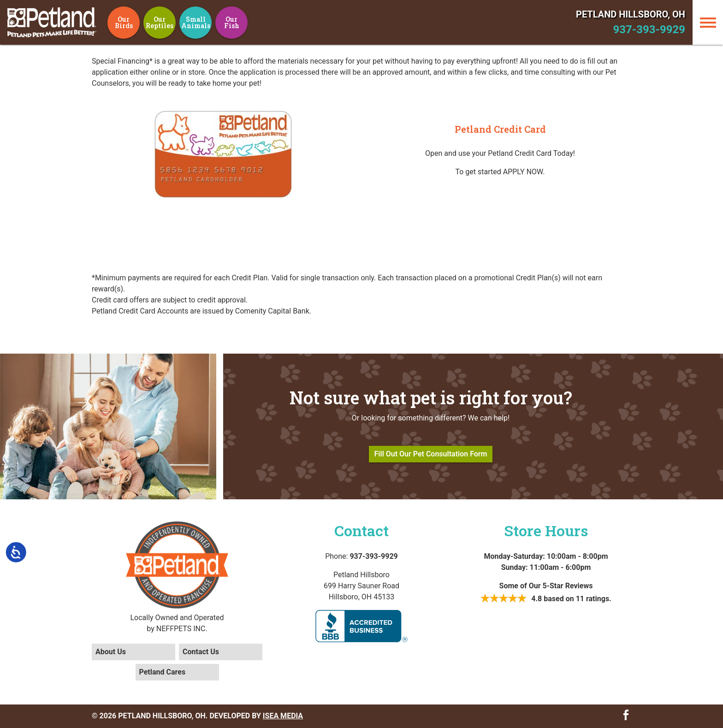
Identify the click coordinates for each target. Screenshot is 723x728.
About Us (111, 652)
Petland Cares (163, 672)
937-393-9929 (649, 30)
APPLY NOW (523, 172)
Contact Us (201, 652)
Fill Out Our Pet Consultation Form (431, 454)
